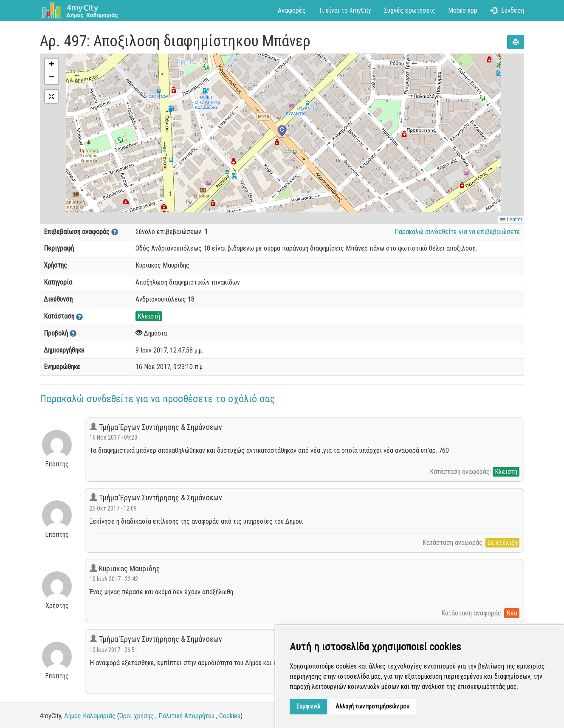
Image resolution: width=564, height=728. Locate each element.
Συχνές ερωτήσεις (410, 10)
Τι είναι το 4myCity (345, 10)
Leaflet (511, 220)
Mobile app (463, 10)
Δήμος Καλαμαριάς (90, 716)
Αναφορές (292, 10)
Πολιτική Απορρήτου (186, 716)
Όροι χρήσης (137, 716)
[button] (282, 132)
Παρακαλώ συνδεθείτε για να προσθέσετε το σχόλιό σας (157, 399)
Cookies (230, 716)
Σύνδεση (507, 10)
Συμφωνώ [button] (308, 706)
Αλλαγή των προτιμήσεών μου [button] (372, 706)
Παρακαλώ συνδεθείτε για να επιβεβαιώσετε (457, 232)
